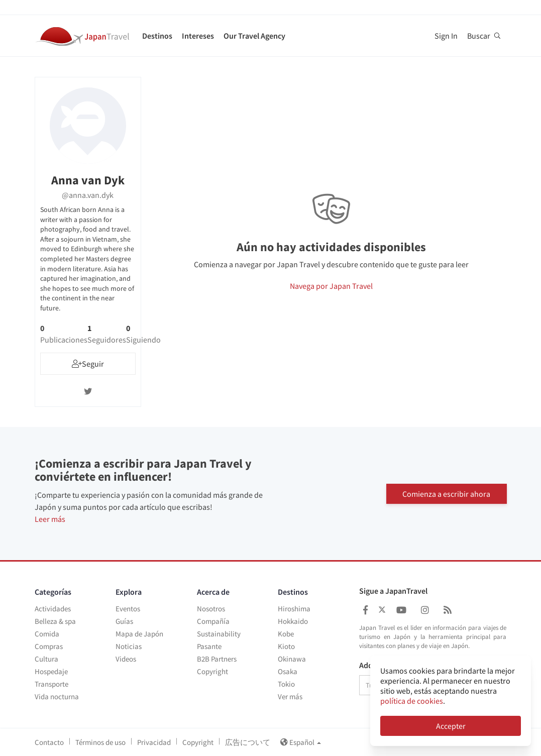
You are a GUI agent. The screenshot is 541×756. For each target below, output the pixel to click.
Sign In (446, 36)
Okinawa (292, 659)
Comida (47, 634)
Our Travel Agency (254, 36)
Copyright (212, 671)
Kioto (286, 646)
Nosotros (211, 609)
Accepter (451, 726)
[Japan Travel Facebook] (365, 610)
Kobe (286, 634)
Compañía (213, 621)
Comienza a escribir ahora (446, 493)
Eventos (128, 609)
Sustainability (219, 634)
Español (301, 742)
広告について (248, 742)
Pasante (209, 646)
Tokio (286, 684)
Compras (49, 646)
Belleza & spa (55, 621)
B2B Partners (217, 659)
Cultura (46, 659)
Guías (124, 621)
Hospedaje (51, 671)
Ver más (290, 696)
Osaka (288, 671)
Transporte (51, 684)
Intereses (198, 36)
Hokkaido (293, 621)
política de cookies (412, 701)
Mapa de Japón (139, 634)
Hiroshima (294, 609)
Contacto (49, 742)
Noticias (129, 646)
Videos (126, 659)
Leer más (50, 519)
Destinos (157, 36)
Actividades (53, 609)
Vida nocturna (57, 696)
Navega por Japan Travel (331, 286)
